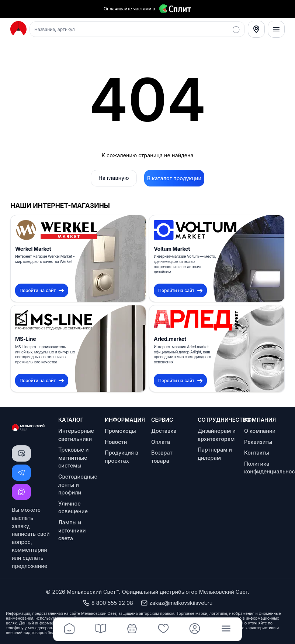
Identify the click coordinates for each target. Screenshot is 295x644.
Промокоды (120, 431)
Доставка (164, 431)
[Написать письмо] (21, 453)
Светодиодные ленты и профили (78, 484)
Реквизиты (258, 442)
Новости (116, 442)
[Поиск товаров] (137, 29)
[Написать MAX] (21, 492)
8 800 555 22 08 (108, 603)
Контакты (257, 453)
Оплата (161, 442)
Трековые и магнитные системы (73, 458)
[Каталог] (100, 629)
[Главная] (69, 629)
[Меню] (276, 29)
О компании (260, 431)
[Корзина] (132, 629)
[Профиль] (195, 629)
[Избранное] (163, 629)
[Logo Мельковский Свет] (18, 29)
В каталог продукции (174, 178)
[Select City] (256, 29)
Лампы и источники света (72, 530)
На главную (114, 178)
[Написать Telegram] (21, 473)
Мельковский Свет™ (93, 592)
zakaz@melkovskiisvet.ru (176, 603)
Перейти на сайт (42, 290)
